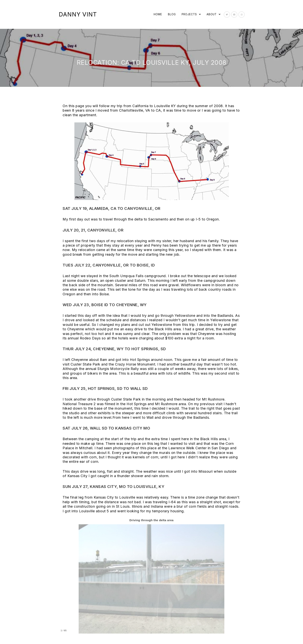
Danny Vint (78, 14)
